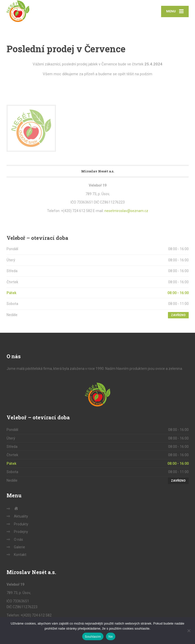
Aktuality (21, 516)
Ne (111, 637)
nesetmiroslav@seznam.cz (126, 211)
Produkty (21, 524)
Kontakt (20, 555)
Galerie (19, 547)
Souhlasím (93, 637)
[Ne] (189, 631)
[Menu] (175, 11)
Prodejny (21, 532)
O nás (18, 539)
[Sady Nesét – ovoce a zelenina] (18, 11)
